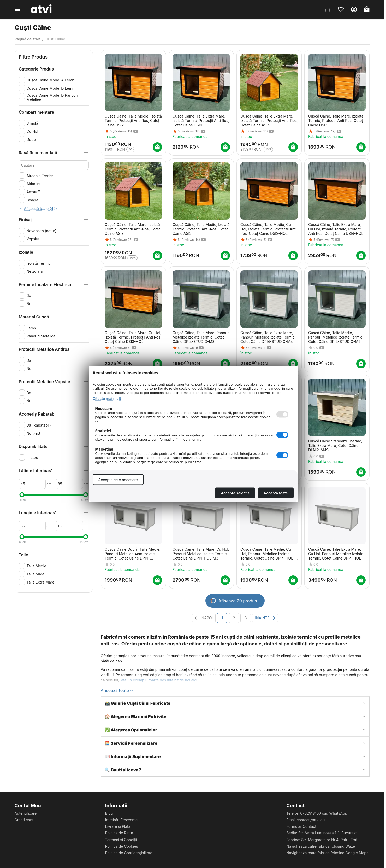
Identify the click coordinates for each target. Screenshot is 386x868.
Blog (109, 813)
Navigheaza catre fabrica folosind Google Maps (327, 853)
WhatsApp (338, 813)
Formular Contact (301, 826)
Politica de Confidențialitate (129, 853)
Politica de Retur (119, 833)
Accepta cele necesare (118, 479)
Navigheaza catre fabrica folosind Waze (321, 846)
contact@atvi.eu (311, 820)
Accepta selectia (235, 493)
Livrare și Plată (118, 826)
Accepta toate (276, 493)
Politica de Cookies (122, 846)
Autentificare (26, 813)
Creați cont (24, 820)
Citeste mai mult (107, 398)
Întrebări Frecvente (121, 820)
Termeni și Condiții (121, 840)
